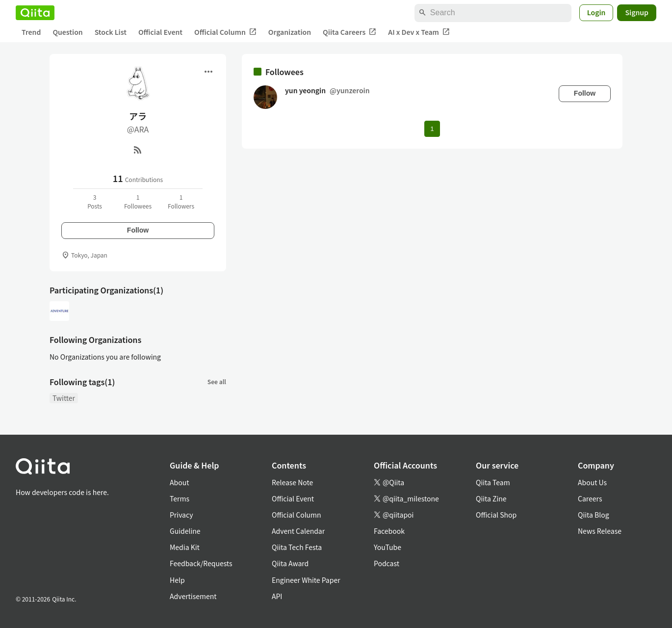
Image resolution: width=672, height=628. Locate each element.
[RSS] (138, 150)
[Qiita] (35, 13)
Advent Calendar (298, 531)
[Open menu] (208, 72)
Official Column (225, 32)
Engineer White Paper (306, 580)
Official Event (160, 32)
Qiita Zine (491, 498)
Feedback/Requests (201, 563)
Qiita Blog (594, 515)
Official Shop (496, 515)
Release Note (292, 482)
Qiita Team (493, 482)
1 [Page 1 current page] (432, 129)
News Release (600, 531)
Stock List (111, 32)
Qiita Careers (349, 32)
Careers (590, 498)
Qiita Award (290, 563)
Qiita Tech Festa (297, 547)
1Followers (181, 201)
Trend (31, 32)
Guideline (185, 531)
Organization (290, 32)
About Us (592, 482)
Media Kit (185, 547)
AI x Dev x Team (419, 32)
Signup (637, 12)
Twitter (64, 398)
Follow (138, 230)
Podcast (387, 563)
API (277, 596)
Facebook (389, 531)
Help (177, 580)
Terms (180, 498)
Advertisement (193, 596)
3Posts (95, 201)
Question (67, 32)
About (179, 482)
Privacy (181, 515)
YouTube (388, 547)
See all (217, 381)
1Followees (138, 201)
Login (596, 12)
